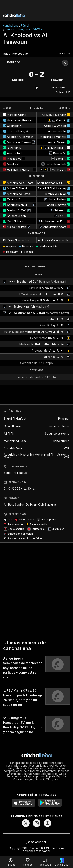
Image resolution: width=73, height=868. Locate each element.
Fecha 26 (65, 54)
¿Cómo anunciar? (36, 842)
